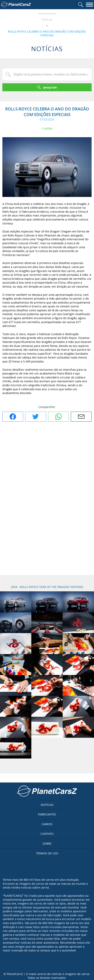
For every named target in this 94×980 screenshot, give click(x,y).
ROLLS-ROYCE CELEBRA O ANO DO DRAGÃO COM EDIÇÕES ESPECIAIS (47, 33)
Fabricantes (47, 814)
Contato (47, 834)
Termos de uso (47, 853)
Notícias (47, 19)
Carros (47, 824)
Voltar (48, 128)
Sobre (47, 843)
